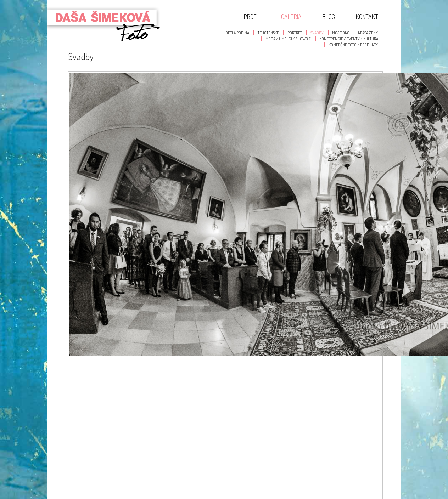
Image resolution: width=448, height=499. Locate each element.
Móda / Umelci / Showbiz (288, 39)
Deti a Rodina (237, 33)
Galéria (291, 17)
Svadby (317, 33)
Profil (252, 17)
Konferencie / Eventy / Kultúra (349, 39)
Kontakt (367, 17)
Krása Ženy (368, 33)
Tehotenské (268, 33)
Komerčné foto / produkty (353, 45)
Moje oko (341, 33)
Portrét (295, 33)
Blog (329, 17)
